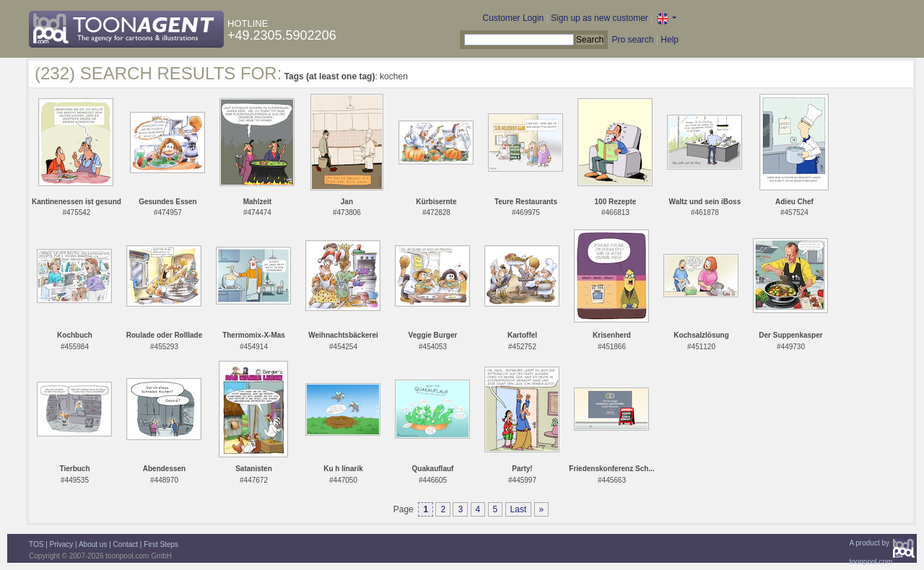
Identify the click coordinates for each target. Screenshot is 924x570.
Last (519, 509)
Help (670, 40)
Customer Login (514, 18)
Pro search (632, 40)
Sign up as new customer (600, 18)
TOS (36, 544)
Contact (126, 544)
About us (93, 544)
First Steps (161, 544)
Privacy (62, 544)
